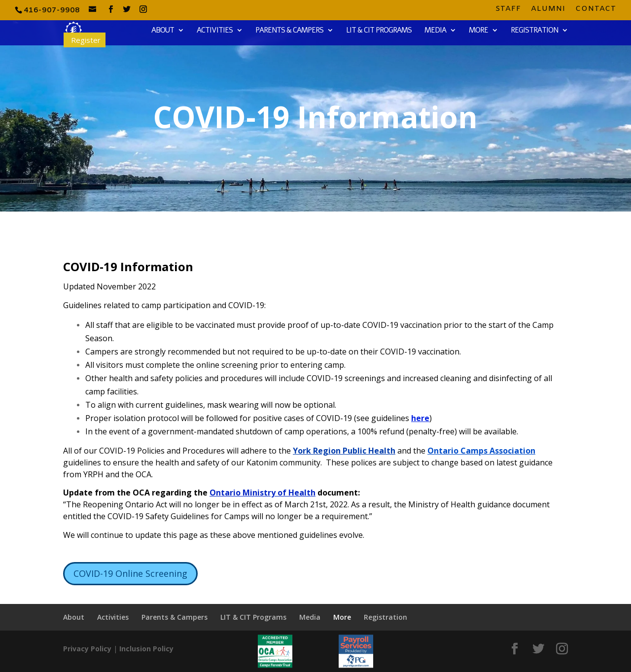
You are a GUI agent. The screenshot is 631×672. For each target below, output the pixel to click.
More (478, 31)
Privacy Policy (87, 649)
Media (435, 31)
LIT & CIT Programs (379, 31)
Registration (534, 31)
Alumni (548, 10)
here (420, 418)
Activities (215, 31)
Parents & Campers (289, 31)
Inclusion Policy (146, 649)
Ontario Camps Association (481, 451)
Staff (508, 10)
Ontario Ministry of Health (263, 493)
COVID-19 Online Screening (130, 573)
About (163, 31)
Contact (596, 10)
